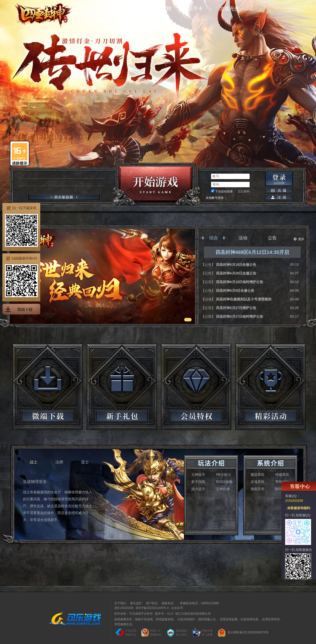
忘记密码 (244, 191)
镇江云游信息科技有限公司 (193, 614)
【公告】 (209, 265)
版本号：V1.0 (164, 614)
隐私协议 (168, 603)
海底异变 (257, 489)
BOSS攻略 (224, 482)
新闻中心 (128, 9)
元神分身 (223, 489)
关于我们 (120, 603)
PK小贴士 (224, 475)
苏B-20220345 (124, 608)
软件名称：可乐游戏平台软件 (134, 614)
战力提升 (198, 489)
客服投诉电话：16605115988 (198, 603)
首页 (94, 9)
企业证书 (177, 608)
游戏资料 (162, 9)
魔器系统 (257, 475)
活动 (243, 238)
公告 (272, 238)
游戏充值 (229, 9)
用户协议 (152, 603)
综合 (214, 238)
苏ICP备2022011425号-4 (152, 608)
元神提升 (198, 475)
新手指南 (198, 482)
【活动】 (209, 299)
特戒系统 (282, 475)
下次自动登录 (224, 191)
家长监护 (136, 603)
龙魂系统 (257, 482)
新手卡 (196, 9)
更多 (299, 239)
